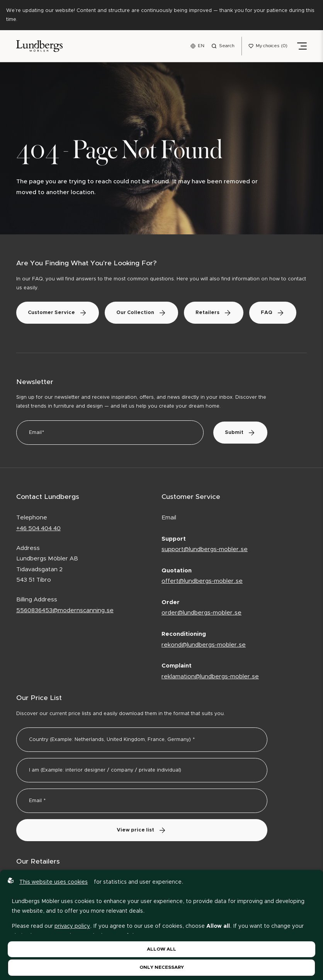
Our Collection (141, 313)
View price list (142, 830)
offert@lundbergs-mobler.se (202, 581)
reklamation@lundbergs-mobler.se (210, 677)
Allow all (161, 949)
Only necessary (162, 967)
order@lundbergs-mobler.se (201, 613)
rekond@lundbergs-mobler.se (204, 645)
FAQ (273, 313)
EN (201, 46)
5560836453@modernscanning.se (65, 610)
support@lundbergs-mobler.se (205, 549)
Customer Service (58, 313)
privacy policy (72, 926)
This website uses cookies (54, 882)
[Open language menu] (197, 46)
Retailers (214, 313)
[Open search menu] (223, 46)
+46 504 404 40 (38, 528)
